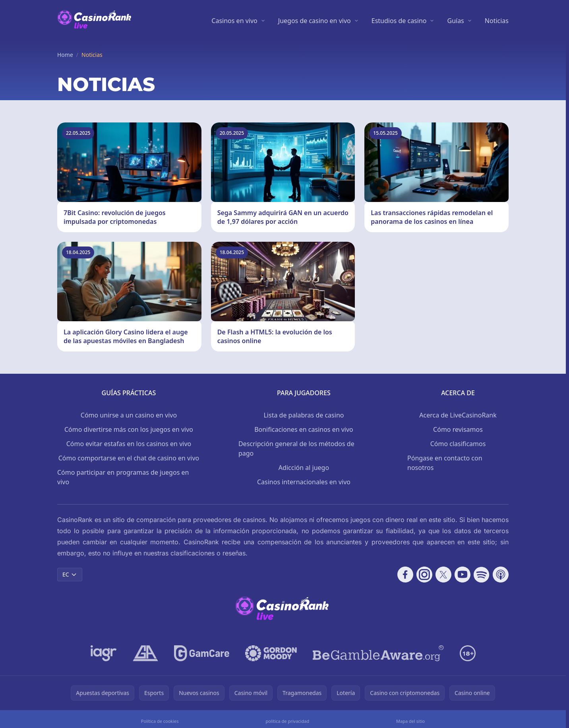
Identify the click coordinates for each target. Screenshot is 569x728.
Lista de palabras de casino (304, 415)
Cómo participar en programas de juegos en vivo (123, 477)
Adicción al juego (304, 468)
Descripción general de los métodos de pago (296, 448)
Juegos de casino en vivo (314, 21)
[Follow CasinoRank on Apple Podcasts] (501, 575)
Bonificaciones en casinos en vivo (304, 429)
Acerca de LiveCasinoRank (458, 415)
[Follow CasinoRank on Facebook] (405, 575)
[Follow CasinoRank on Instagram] (424, 575)
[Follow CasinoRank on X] (443, 575)
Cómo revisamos (458, 429)
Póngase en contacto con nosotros (445, 463)
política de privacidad (287, 721)
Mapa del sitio (410, 721)
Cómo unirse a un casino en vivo (129, 415)
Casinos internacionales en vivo (304, 482)
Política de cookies (160, 721)
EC (70, 574)
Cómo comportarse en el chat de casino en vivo (129, 458)
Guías (455, 21)
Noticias (497, 21)
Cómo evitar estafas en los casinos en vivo (129, 444)
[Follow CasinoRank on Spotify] (482, 575)
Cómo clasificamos (458, 444)
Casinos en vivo (234, 21)
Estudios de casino (399, 21)
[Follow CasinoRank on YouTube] (463, 575)
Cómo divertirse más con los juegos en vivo (129, 429)
